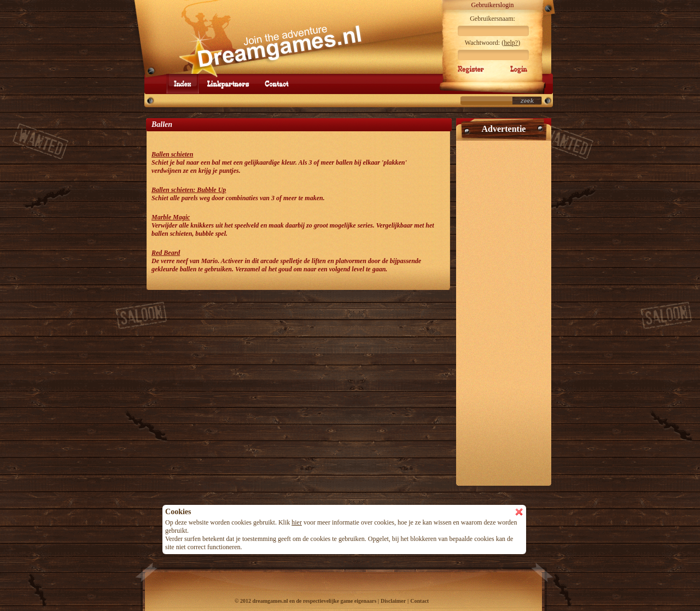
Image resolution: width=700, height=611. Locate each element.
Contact (419, 601)
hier (297, 522)
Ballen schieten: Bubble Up (189, 190)
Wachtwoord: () (492, 43)
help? (511, 43)
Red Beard (166, 253)
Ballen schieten (172, 154)
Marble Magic (171, 217)
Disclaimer (393, 601)
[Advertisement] (504, 309)
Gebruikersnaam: (492, 19)
